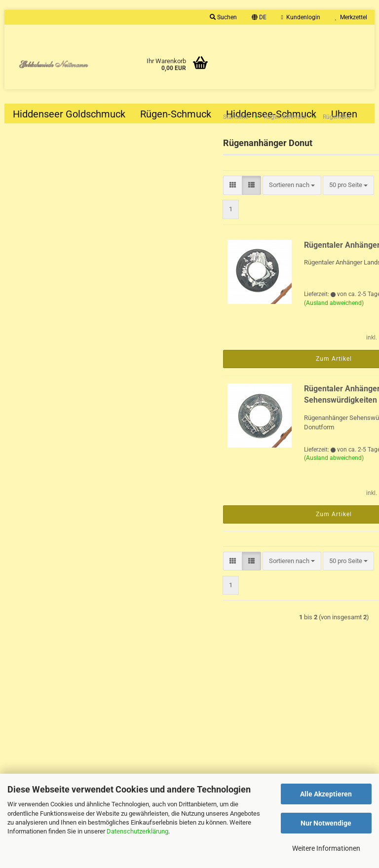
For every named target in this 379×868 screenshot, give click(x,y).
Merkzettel (351, 17)
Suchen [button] (223, 17)
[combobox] (263, 201)
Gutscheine (28, 714)
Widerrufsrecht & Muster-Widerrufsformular (73, 754)
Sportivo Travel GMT (68, 366)
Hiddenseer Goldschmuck (69, 114)
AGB (18, 768)
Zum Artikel (249, 375)
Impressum (28, 700)
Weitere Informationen (326, 848)
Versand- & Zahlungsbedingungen (59, 741)
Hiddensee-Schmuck (271, 114)
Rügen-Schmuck (176, 114)
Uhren (344, 114)
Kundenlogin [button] (301, 17)
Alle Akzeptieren (326, 794)
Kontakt (23, 728)
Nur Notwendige (326, 823)
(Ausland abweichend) (249, 319)
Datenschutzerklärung (137, 831)
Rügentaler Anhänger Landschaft (278, 261)
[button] (259, 17)
